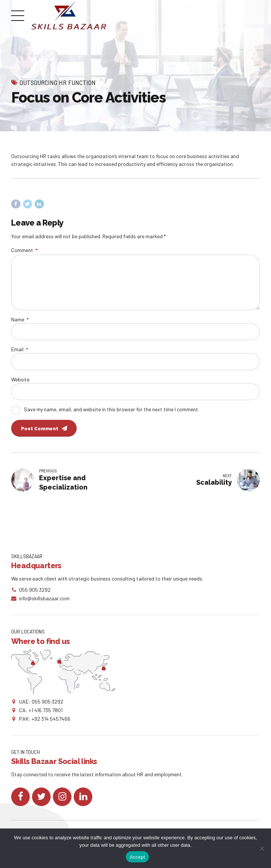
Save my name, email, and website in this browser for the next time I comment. (111, 409)
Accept (137, 857)
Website (20, 379)
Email (20, 349)
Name (20, 319)
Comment (24, 250)
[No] (262, 848)
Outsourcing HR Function (58, 82)
